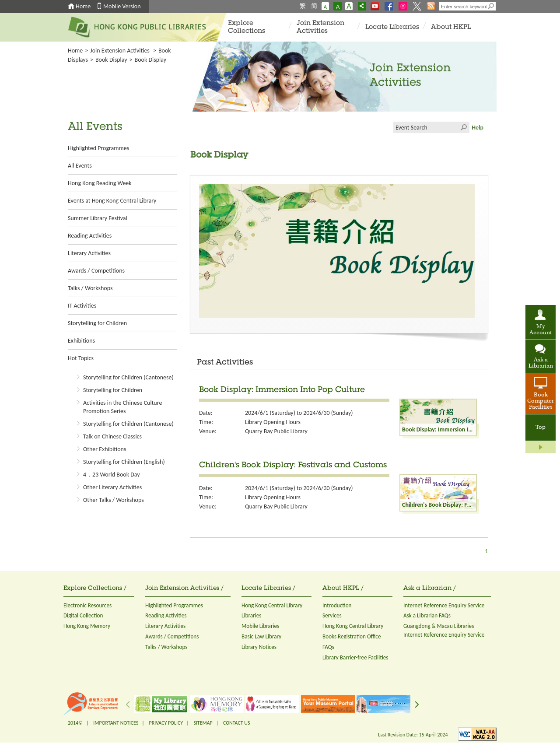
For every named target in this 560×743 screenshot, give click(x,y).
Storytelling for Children (97, 323)
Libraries (252, 615)
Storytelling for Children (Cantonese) (128, 377)
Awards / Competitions (96, 271)
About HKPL (451, 27)
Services (332, 615)
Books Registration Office (352, 636)
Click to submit (464, 127)
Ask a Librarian (541, 363)
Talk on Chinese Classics (112, 436)
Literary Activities (89, 253)
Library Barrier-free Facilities (355, 657)
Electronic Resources (87, 605)
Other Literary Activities (112, 487)
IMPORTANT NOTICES (116, 723)
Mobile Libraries (260, 626)
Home (83, 6)
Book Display (111, 60)
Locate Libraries (392, 27)
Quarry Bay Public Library (276, 431)
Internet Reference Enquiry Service (444, 605)
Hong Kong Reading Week (100, 183)
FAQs (328, 647)
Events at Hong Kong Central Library (112, 201)
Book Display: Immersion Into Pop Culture (282, 390)
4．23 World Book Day (112, 475)
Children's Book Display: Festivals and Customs (293, 466)
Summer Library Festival (98, 218)
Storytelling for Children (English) (124, 462)
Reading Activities (90, 236)
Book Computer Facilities (541, 401)
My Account (541, 330)
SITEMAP (203, 723)
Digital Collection (83, 615)
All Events (80, 166)
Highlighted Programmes (98, 148)
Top (541, 428)
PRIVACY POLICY (166, 723)
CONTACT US (236, 723)
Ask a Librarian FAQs (427, 615)
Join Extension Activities (320, 27)
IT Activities (82, 306)
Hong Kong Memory (87, 626)
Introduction (337, 605)
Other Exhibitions (105, 449)
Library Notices (259, 647)
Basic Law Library (261, 636)
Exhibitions (81, 341)
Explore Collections (247, 27)
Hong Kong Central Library (272, 605)
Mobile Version (122, 6)
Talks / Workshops (90, 288)
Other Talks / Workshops (114, 500)
